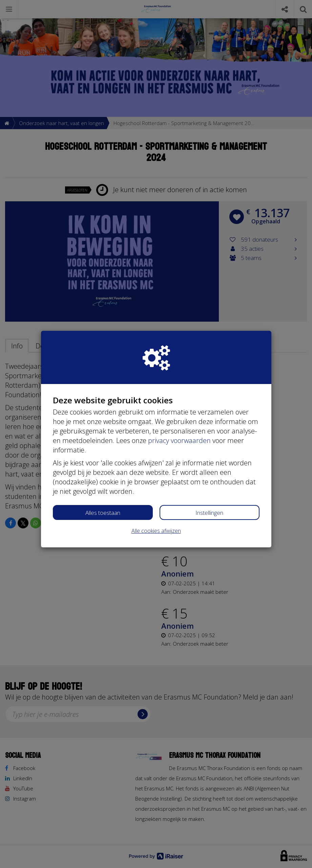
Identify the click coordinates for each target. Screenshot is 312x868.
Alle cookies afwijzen (156, 531)
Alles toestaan (103, 513)
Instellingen (209, 513)
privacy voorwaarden (179, 440)
